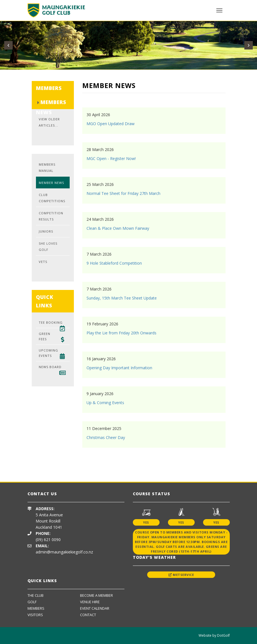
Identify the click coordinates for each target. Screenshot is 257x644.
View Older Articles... (49, 122)
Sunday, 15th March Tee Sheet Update (122, 298)
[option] (68, 465)
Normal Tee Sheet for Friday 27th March (123, 193)
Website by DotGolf (214, 635)
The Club (36, 595)
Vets (43, 262)
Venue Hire (90, 602)
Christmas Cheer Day (106, 437)
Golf (32, 602)
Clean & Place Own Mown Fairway (118, 228)
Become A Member (96, 595)
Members (36, 608)
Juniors (46, 231)
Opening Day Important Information (119, 368)
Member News (51, 183)
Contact (88, 615)
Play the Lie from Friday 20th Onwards (121, 333)
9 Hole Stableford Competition (114, 263)
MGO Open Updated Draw (111, 124)
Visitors (35, 615)
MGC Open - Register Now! (111, 158)
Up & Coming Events (105, 403)
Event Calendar (95, 608)
